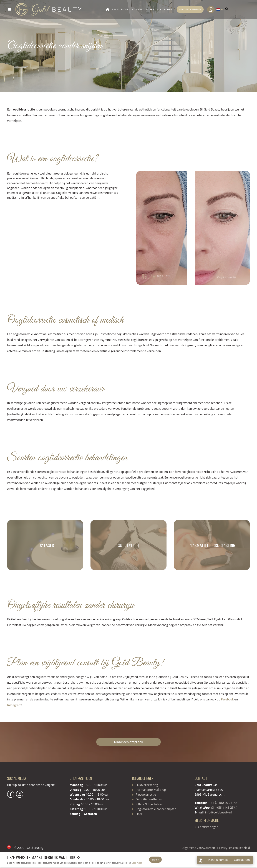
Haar (139, 814)
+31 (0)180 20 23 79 (223, 803)
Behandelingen (121, 10)
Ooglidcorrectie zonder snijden (156, 810)
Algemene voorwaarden (199, 848)
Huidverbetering (147, 785)
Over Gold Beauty (147, 10)
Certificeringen (208, 827)
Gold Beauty (108, 10)
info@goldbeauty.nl (218, 813)
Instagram (14, 706)
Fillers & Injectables (149, 805)
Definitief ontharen (149, 800)
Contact (169, 10)
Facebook (227, 700)
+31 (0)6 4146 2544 (224, 808)
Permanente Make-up (151, 790)
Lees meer (137, 863)
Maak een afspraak (190, 10)
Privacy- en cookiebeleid (234, 848)
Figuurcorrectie (146, 795)
